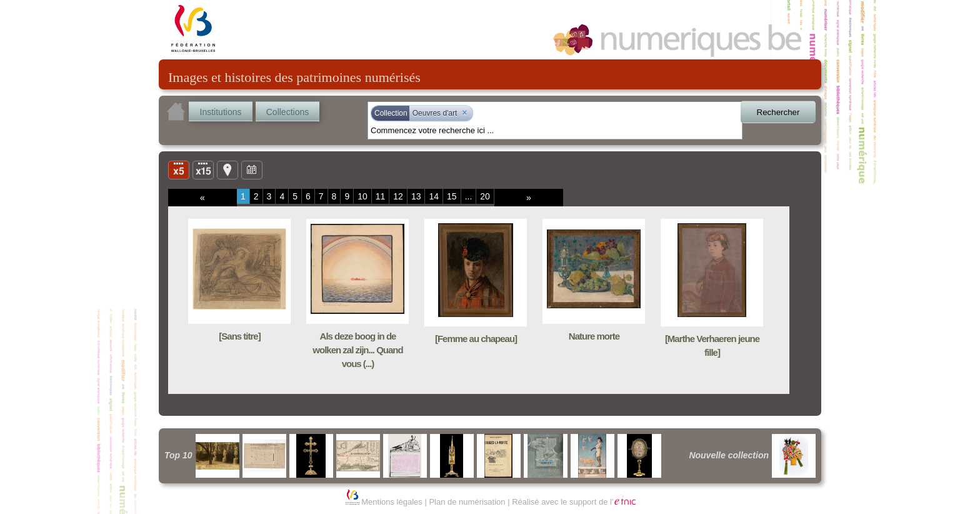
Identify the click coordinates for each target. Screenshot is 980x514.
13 (416, 196)
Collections (287, 112)
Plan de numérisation (467, 502)
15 (452, 196)
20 (485, 196)
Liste (203, 169)
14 (434, 196)
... (469, 196)
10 (362, 196)
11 (381, 196)
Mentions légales (392, 502)
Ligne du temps (252, 169)
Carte (227, 169)
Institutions (221, 112)
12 (398, 196)
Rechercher (778, 112)
